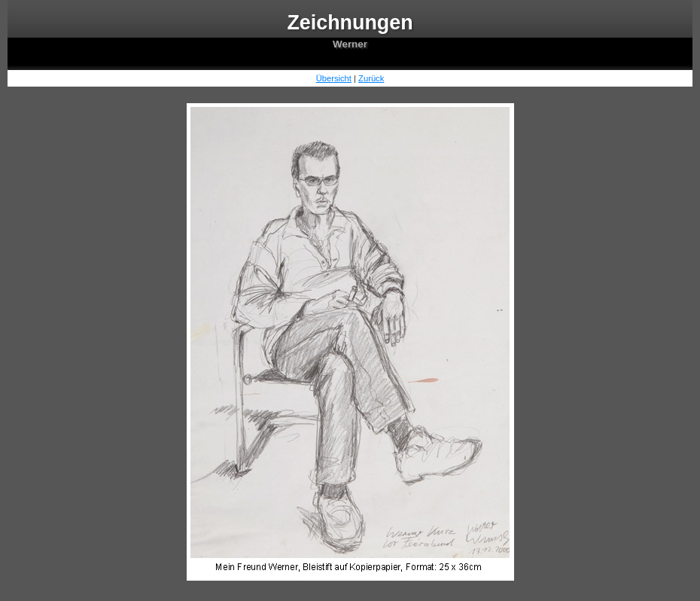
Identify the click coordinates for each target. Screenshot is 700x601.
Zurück (371, 78)
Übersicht (334, 78)
